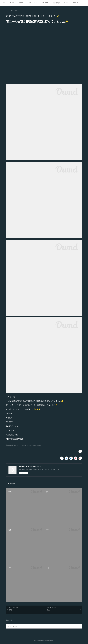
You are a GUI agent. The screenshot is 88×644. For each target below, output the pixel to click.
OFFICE (12, 3)
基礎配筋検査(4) (10, 445)
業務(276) (40, 445)
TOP (4, 3)
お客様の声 (56, 3)
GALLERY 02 (33, 3)
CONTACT (76, 3)
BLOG (66, 3)
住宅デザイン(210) (20, 445)
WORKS (22, 3)
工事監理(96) (34, 445)
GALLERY (45, 3)
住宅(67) (27, 445)
